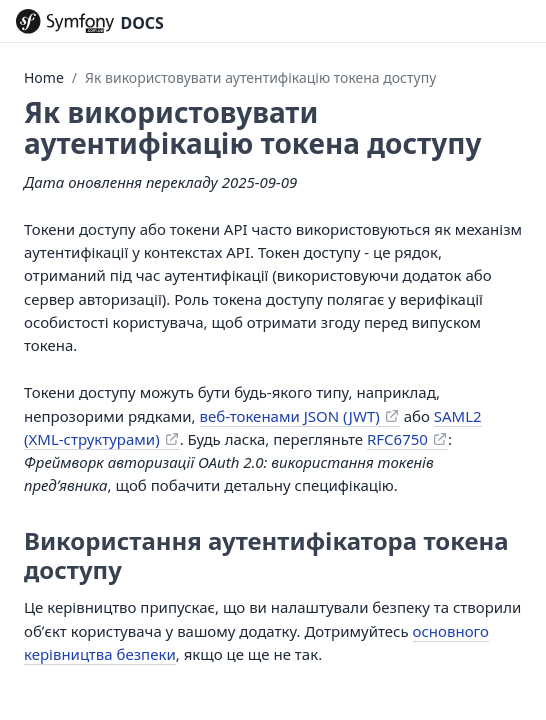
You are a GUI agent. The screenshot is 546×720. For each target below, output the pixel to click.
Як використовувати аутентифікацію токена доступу (260, 77)
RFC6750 (397, 439)
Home (44, 77)
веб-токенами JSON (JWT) (290, 416)
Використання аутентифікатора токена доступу (266, 555)
